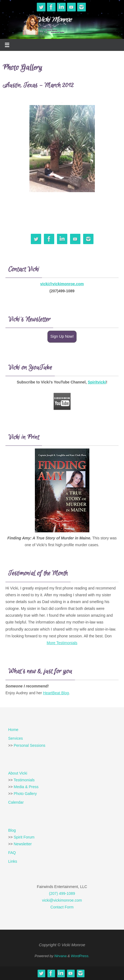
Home (13, 730)
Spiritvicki (97, 382)
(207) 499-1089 (62, 893)
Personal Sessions (29, 745)
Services (16, 738)
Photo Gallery (25, 794)
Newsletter (23, 844)
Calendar (16, 802)
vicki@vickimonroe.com (62, 284)
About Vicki (18, 773)
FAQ (12, 853)
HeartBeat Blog (56, 693)
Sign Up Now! (62, 336)
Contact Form (62, 907)
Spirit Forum (24, 837)
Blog (12, 830)
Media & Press (26, 787)
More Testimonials (62, 643)
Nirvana (60, 956)
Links (13, 861)
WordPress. (80, 956)
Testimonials (24, 780)
